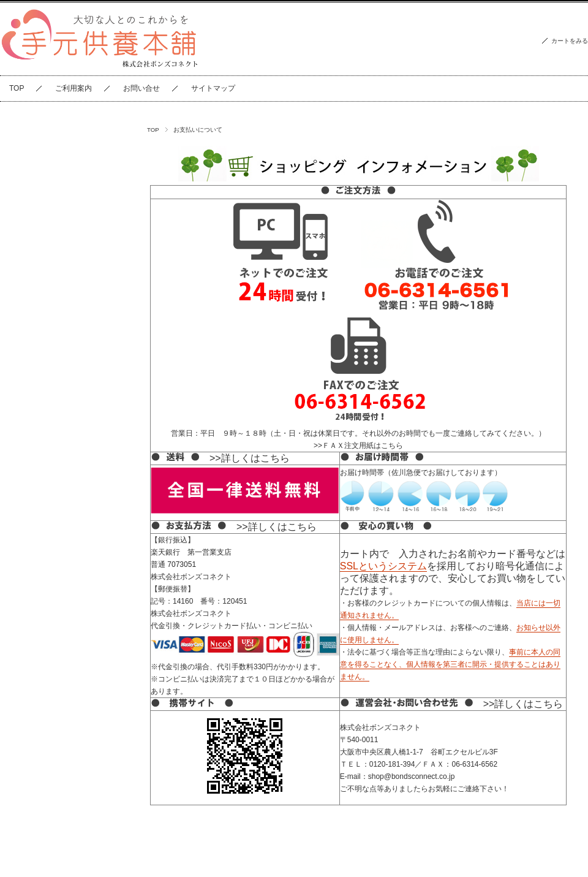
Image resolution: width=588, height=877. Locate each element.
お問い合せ (141, 88)
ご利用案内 (73, 88)
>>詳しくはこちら (250, 458)
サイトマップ (213, 88)
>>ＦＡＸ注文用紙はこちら (358, 446)
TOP (17, 88)
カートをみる (570, 41)
